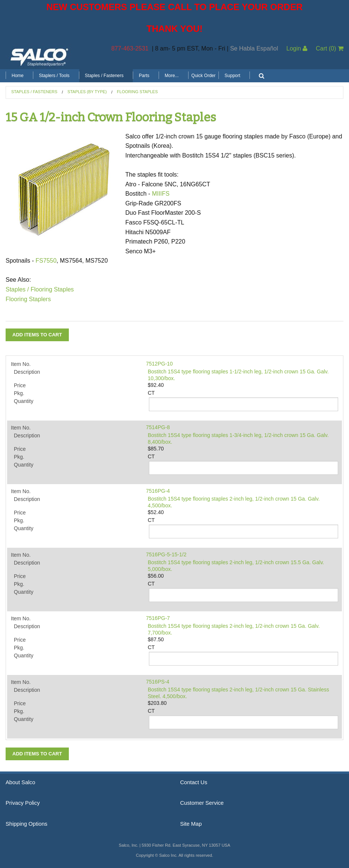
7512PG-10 (159, 364)
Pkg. (19, 393)
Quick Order (204, 76)
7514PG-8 (158, 427)
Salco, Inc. (39, 56)
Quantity (24, 401)
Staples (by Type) (87, 92)
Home (18, 76)
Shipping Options (27, 824)
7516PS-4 (157, 682)
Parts (144, 76)
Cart (330, 48)
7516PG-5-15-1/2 (166, 554)
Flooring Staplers (28, 299)
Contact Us (194, 782)
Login (297, 48)
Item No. (21, 364)
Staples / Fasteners (104, 76)
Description (27, 372)
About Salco (20, 782)
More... (172, 76)
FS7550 (46, 261)
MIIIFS (161, 194)
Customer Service (202, 803)
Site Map (191, 824)
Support (232, 76)
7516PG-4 (158, 491)
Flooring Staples (137, 92)
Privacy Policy (23, 803)
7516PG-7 (158, 618)
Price (20, 385)
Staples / (17, 289)
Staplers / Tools (54, 76)
